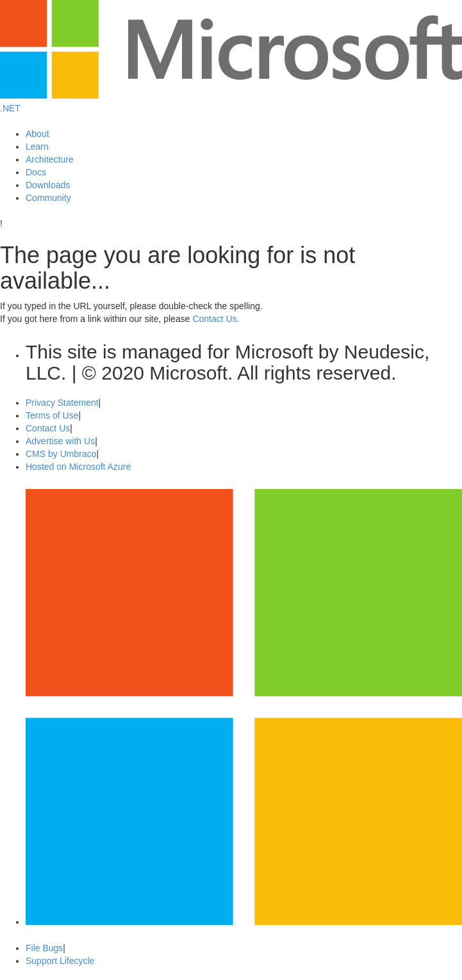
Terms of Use (52, 415)
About (37, 134)
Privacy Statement (62, 403)
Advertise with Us (60, 441)
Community (48, 198)
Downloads (48, 185)
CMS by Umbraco (61, 454)
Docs (36, 172)
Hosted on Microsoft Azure (78, 467)
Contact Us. (216, 319)
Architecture (50, 159)
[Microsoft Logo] (231, 95)
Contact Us (48, 428)
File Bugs (44, 948)
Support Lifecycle (60, 961)
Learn (37, 147)
